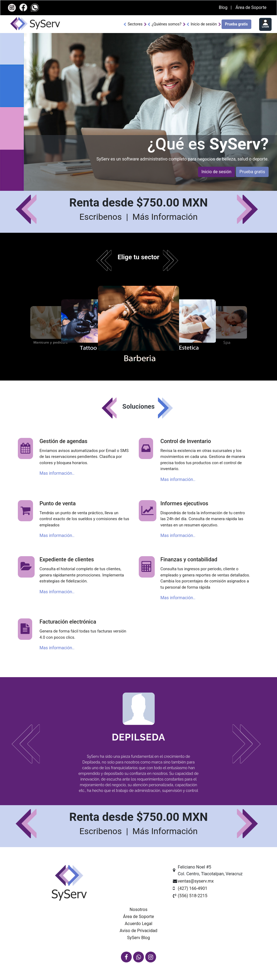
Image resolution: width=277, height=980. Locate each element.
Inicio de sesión (204, 24)
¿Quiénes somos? (167, 24)
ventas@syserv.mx (196, 881)
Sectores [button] (135, 24)
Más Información (165, 217)
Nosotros (138, 909)
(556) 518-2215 (192, 896)
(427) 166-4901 (192, 888)
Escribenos (102, 217)
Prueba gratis (236, 24)
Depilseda (138, 737)
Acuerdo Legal (138, 924)
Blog (224, 7)
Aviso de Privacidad (138, 931)
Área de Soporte (251, 7)
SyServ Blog (138, 938)
